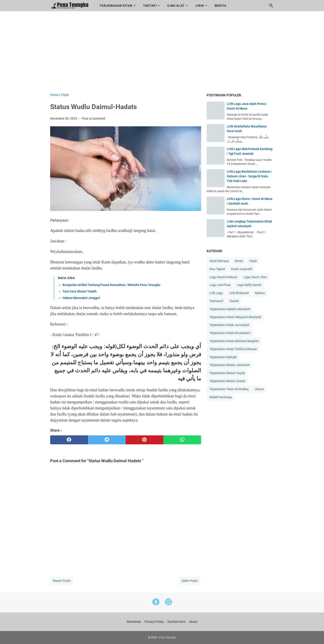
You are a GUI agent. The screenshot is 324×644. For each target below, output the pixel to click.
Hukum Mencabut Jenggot (81, 298)
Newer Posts (62, 581)
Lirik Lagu (216, 293)
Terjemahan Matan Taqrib (227, 373)
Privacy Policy (154, 622)
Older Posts (190, 581)
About (193, 622)
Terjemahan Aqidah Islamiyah (230, 309)
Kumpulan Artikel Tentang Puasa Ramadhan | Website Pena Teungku (111, 285)
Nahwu (260, 293)
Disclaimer (134, 622)
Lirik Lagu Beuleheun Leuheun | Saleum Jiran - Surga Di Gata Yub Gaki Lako (249, 176)
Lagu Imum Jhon (255, 277)
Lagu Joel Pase (220, 285)
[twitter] (107, 440)
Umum (259, 389)
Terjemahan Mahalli (223, 357)
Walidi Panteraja (221, 397)
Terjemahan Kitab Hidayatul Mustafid (235, 317)
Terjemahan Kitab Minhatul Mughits (234, 341)
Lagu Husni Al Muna (223, 277)
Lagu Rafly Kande (249, 285)
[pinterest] (145, 440)
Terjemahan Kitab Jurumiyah (229, 325)
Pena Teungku (168, 638)
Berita (221, 6)
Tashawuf (216, 301)
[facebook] (69, 440)
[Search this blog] (271, 6)
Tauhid (234, 301)
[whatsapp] (182, 440)
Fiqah (253, 261)
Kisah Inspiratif (242, 269)
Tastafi (150, 6)
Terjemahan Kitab (116, 6)
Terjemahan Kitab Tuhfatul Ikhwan (233, 349)
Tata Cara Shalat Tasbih (80, 291)
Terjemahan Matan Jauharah (230, 365)
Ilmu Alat (176, 6)
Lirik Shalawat (239, 293)
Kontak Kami (176, 622)
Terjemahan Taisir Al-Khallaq (229, 389)
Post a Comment (94, 119)
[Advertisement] (162, 55)
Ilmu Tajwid (217, 269)
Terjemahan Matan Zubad (227, 381)
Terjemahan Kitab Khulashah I (230, 333)
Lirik (200, 6)
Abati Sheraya (219, 261)
